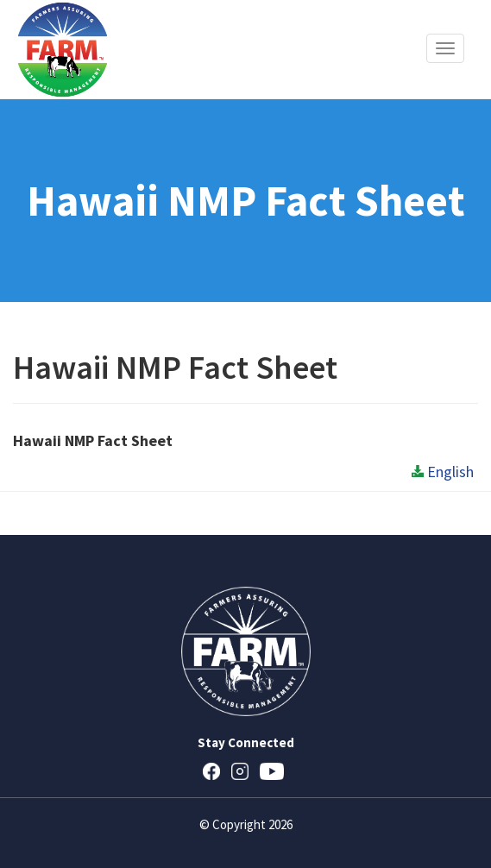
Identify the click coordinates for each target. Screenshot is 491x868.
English (443, 472)
